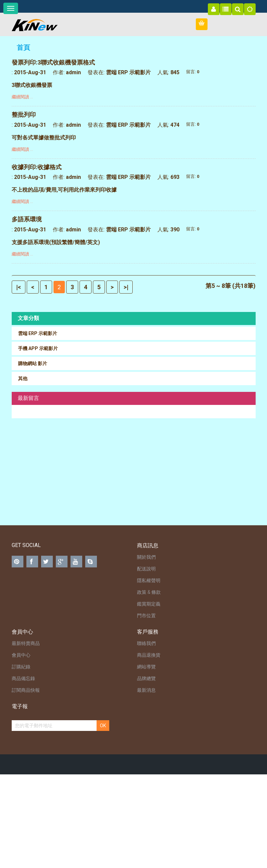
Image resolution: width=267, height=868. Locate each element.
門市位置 (146, 616)
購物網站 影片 (33, 363)
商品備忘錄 (23, 678)
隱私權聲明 (149, 580)
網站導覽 (146, 667)
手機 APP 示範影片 (38, 348)
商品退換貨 (149, 655)
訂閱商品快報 (26, 690)
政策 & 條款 (149, 592)
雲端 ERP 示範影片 (128, 72)
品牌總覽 (146, 678)
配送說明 (146, 569)
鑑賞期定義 (149, 604)
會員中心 (21, 655)
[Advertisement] (134, 472)
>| (126, 287)
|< (19, 287)
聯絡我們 (146, 643)
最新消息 (146, 690)
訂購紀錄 (21, 667)
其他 (23, 378)
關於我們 (146, 557)
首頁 (23, 47)
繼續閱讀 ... (22, 97)
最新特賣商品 (26, 643)
